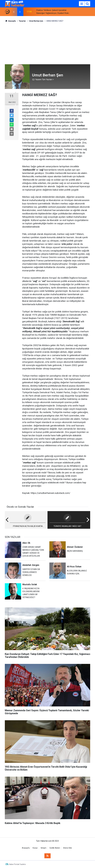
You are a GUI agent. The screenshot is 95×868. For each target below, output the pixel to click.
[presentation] (14, 12)
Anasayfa (26, 848)
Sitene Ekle (67, 848)
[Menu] (82, 4)
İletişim (44, 848)
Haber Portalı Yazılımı (17, 864)
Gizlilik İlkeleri (55, 848)
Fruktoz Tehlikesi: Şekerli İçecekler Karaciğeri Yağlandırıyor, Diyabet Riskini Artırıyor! (53, 12)
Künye (35, 848)
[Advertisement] (47, 43)
